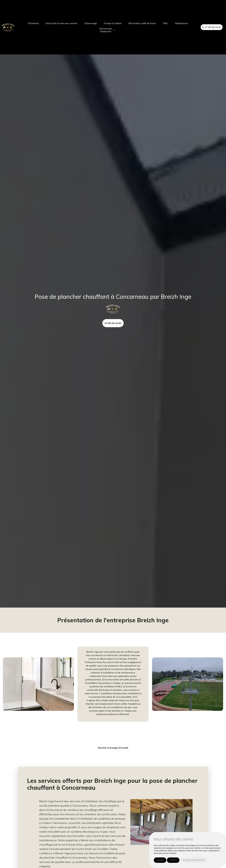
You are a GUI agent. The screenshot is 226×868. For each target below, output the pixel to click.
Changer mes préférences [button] (194, 860)
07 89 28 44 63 (212, 27)
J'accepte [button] (160, 860)
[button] (114, 30)
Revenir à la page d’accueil (113, 748)
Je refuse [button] (173, 860)
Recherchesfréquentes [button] (106, 30)
